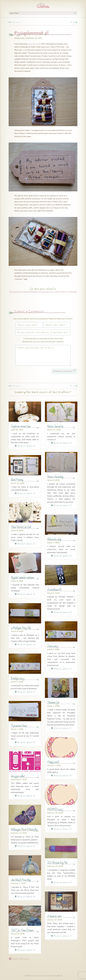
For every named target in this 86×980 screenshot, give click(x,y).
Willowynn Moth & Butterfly (24, 830)
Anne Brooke (33, 44)
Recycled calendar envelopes (22, 578)
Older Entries (21, 959)
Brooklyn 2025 (18, 678)
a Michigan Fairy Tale (21, 628)
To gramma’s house (19, 726)
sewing (44, 292)
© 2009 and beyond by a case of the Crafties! (43, 975)
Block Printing (17, 480)
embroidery (34, 292)
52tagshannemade (18, 292)
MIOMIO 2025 (55, 809)
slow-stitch (54, 292)
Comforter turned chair (21, 426)
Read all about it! (25, 446)
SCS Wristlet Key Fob (57, 863)
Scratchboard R (54, 590)
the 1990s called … (19, 776)
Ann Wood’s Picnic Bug (21, 880)
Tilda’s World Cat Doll (21, 527)
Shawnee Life (53, 703)
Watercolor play (54, 539)
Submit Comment (63, 371)
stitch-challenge (69, 292)
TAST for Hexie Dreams (22, 930)
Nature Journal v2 (55, 426)
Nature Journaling (55, 477)
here (24, 50)
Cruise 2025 (53, 646)
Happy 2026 (53, 762)
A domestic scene (54, 916)
